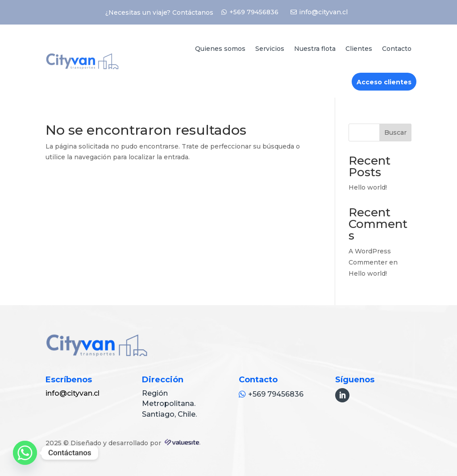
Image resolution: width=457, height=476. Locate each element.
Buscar (395, 132)
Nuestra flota (315, 49)
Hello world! (368, 187)
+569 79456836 (254, 12)
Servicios (270, 49)
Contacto (397, 49)
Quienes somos (220, 49)
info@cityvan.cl (323, 12)
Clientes (359, 49)
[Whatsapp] (25, 453)
